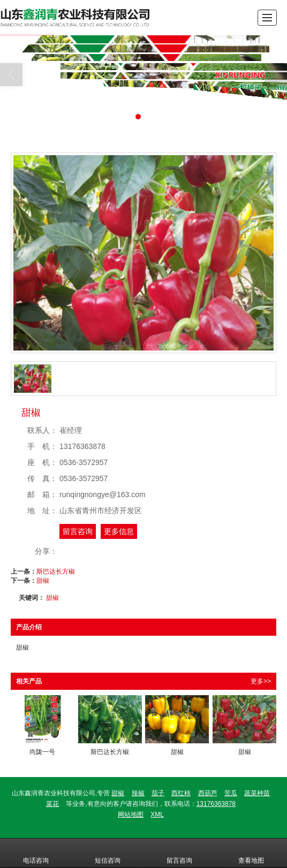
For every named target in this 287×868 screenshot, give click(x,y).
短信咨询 (108, 853)
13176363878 (216, 804)
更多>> (261, 681)
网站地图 (131, 814)
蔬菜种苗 (257, 793)
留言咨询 (78, 531)
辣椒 (138, 793)
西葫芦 (208, 793)
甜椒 (43, 581)
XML (157, 814)
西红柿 (181, 793)
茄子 (158, 793)
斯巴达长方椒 (56, 572)
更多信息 (119, 531)
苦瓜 (231, 793)
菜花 (52, 804)
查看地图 (251, 853)
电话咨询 (36, 853)
